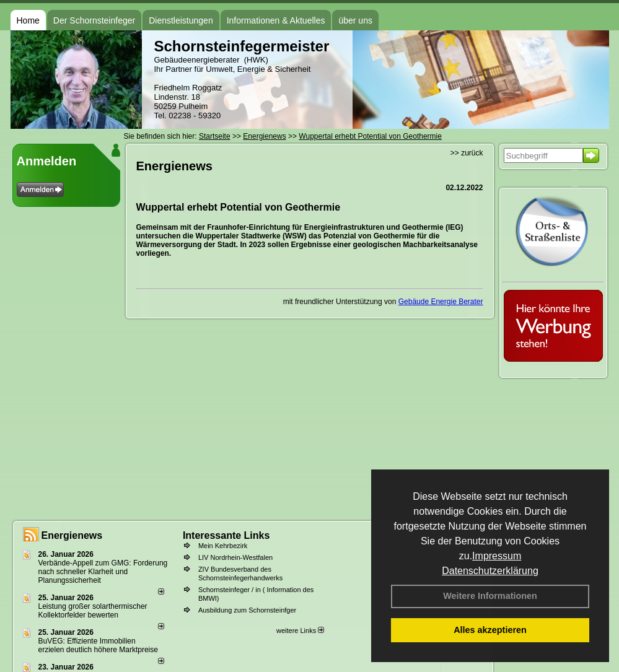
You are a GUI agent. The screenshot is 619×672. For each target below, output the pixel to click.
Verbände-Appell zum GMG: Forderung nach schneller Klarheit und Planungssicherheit (103, 572)
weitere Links (300, 631)
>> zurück (467, 153)
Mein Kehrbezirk (223, 546)
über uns (355, 20)
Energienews (72, 535)
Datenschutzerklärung (490, 571)
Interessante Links (226, 535)
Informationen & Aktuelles (276, 20)
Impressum (497, 556)
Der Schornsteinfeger (94, 20)
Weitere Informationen (490, 596)
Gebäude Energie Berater (441, 302)
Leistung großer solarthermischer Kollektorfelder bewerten (93, 611)
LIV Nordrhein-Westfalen (235, 557)
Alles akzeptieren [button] (490, 630)
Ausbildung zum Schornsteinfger (247, 610)
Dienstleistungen (181, 20)
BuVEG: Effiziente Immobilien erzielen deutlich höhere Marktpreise (98, 645)
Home (28, 20)
